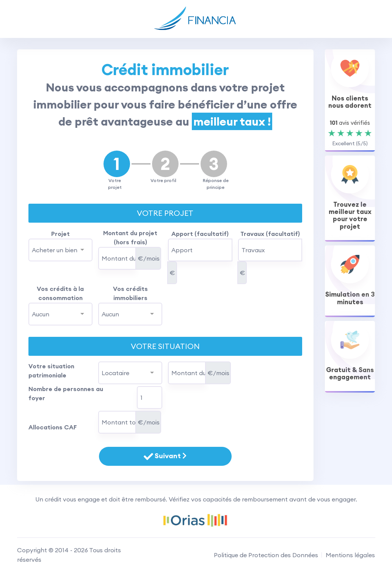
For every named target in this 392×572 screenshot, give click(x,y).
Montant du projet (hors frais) (130, 237)
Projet (60, 234)
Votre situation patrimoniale (51, 371)
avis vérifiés (350, 123)
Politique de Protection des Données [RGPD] (266, 555)
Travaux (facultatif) (270, 234)
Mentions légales (350, 555)
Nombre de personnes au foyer (66, 393)
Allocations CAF (53, 427)
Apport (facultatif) (200, 234)
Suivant (165, 456)
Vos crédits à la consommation (60, 293)
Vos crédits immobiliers (130, 293)
